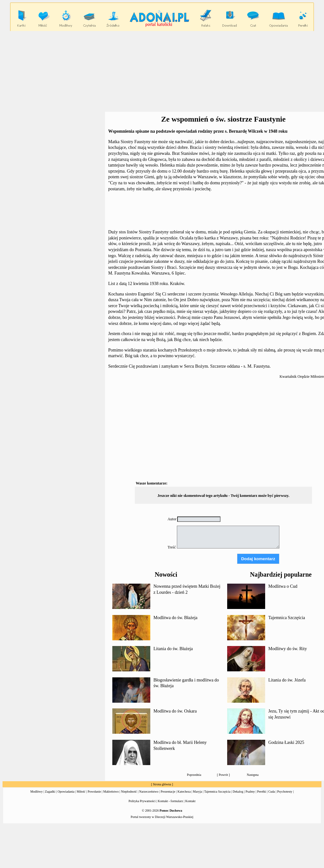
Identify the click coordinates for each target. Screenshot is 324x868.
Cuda (272, 792)
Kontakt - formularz (171, 801)
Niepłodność (129, 792)
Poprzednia (194, 775)
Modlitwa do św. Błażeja (175, 618)
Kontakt (190, 801)
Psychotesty (285, 792)
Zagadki (50, 792)
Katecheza (184, 792)
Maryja (198, 792)
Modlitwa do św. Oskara (175, 711)
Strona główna (162, 784)
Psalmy (250, 792)
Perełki (262, 792)
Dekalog (238, 792)
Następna (253, 775)
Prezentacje (168, 792)
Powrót (224, 775)
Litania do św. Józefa (287, 680)
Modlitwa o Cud (283, 586)
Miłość (81, 792)
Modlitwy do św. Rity (288, 649)
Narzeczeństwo (149, 792)
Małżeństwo (111, 792)
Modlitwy (37, 792)
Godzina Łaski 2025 (286, 742)
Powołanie (94, 792)
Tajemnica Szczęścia (287, 618)
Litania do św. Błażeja (173, 649)
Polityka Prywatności (142, 801)
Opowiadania (66, 792)
